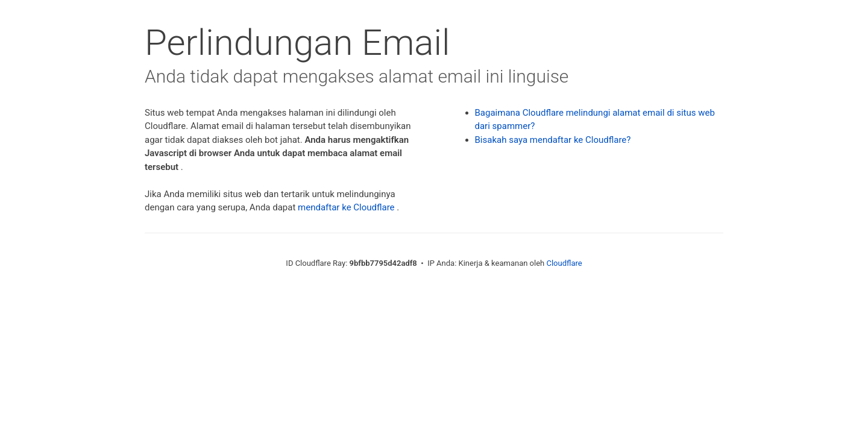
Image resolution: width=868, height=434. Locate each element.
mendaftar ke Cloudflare (346, 207)
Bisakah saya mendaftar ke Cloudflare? (553, 140)
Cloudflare (564, 263)
